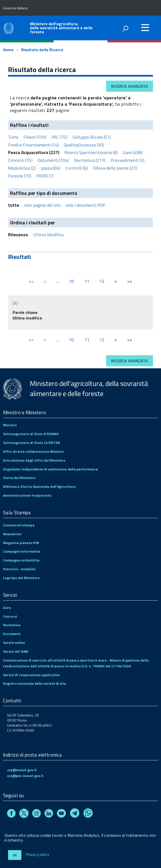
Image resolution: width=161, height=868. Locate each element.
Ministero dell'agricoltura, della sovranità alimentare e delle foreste (61, 28)
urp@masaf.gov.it (22, 770)
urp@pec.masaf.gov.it (25, 776)
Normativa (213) (90, 160)
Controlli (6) (77, 168)
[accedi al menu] (145, 27)
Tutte (13, 137)
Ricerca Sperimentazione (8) (91, 152)
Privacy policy (38, 855)
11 (87, 281)
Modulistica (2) (22, 168)
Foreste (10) (20, 176)
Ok (15, 855)
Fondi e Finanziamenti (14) (33, 145)
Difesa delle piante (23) (115, 168)
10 (71, 281)
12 (102, 281)
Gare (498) (133, 152)
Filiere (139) (35, 137)
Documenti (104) (53, 160)
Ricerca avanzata (130, 86)
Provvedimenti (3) (127, 160)
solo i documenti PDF (86, 205)
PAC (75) (59, 137)
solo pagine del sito (42, 205)
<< (31, 281)
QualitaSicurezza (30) (84, 145)
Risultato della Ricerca (42, 50)
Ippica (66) (51, 168)
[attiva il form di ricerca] (125, 28)
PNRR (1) (45, 176)
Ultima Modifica (48, 235)
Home (8, 50)
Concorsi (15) (20, 160)
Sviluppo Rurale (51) (92, 137)
